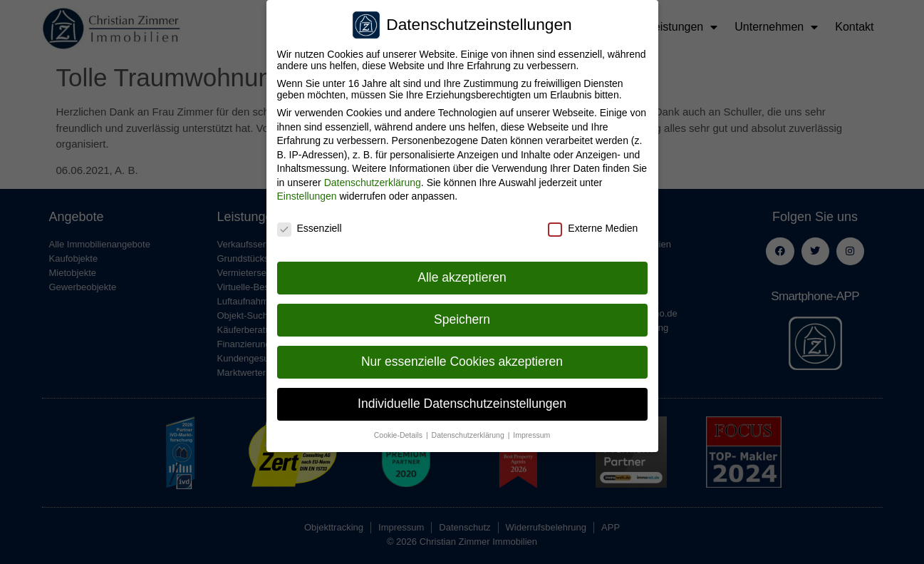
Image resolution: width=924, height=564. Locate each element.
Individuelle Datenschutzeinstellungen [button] (462, 400)
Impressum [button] (531, 431)
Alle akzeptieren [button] (462, 274)
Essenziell (310, 225)
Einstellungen (307, 193)
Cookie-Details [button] (399, 431)
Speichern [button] (462, 316)
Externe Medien (593, 225)
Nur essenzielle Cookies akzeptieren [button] (462, 358)
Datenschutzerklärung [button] (469, 431)
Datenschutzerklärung (373, 179)
